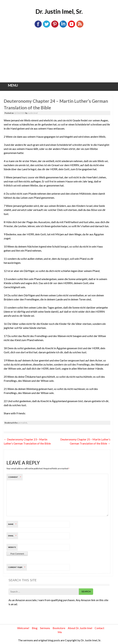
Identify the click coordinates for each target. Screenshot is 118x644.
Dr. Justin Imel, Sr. (59, 11)
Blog (35, 628)
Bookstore (59, 628)
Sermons (45, 628)
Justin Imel (33, 113)
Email (13, 536)
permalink (22, 423)
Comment (15, 477)
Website (12, 547)
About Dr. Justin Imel (80, 628)
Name (13, 524)
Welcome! (23, 628)
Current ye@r (18, 567)
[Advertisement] (59, 57)
